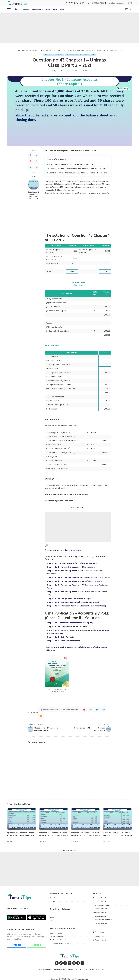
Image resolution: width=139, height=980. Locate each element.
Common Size (57, 632)
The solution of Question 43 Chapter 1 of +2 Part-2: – (71, 164)
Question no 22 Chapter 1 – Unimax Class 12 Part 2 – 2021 (34, 195)
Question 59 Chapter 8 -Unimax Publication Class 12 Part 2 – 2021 (53, 833)
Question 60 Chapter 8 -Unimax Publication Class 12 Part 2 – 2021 (21, 833)
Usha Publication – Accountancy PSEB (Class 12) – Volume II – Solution (78, 173)
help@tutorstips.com (116, 3)
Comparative (103, 629)
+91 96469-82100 (98, 3)
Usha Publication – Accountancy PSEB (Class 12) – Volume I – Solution (79, 169)
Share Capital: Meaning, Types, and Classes (63, 550)
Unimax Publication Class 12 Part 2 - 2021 (80, 55)
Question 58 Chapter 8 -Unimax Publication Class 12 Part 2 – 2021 (85, 833)
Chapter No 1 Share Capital (54, 55)
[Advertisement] (70, 28)
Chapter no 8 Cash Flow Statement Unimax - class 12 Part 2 (30, 823)
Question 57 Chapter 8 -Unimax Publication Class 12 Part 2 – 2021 (117, 833)
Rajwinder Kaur (59, 71)
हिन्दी (130, 3)
